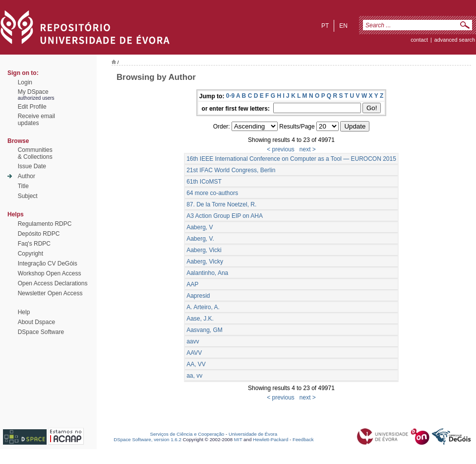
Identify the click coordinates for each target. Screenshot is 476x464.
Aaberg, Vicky (205, 262)
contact (419, 40)
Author (27, 176)
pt (325, 26)
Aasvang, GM (205, 330)
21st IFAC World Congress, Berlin (231, 170)
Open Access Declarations (53, 283)
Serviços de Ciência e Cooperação (187, 434)
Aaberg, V (200, 227)
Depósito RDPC (39, 234)
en (343, 26)
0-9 (230, 96)
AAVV (194, 353)
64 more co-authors (212, 193)
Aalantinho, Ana (207, 273)
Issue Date (32, 166)
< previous (281, 149)
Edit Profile (32, 107)
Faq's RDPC (34, 244)
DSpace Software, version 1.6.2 (148, 439)
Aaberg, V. (200, 239)
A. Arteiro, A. (203, 307)
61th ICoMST (204, 182)
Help (24, 312)
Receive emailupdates (36, 120)
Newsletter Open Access (50, 293)
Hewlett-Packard (270, 439)
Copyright (30, 254)
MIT (238, 439)
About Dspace (36, 322)
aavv (193, 341)
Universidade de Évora (253, 434)
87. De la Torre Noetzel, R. (221, 204)
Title (23, 186)
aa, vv (194, 376)
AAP (192, 284)
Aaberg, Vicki (204, 250)
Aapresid (198, 296)
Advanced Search (455, 40)
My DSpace (33, 92)
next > (308, 149)
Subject (28, 196)
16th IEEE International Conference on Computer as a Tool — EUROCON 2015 (291, 159)
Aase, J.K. (200, 319)
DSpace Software (41, 332)
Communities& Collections (35, 153)
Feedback (303, 439)
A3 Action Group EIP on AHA (225, 216)
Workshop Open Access (50, 273)
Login (25, 82)
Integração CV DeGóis (48, 264)
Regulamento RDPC (45, 224)
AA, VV (196, 364)
